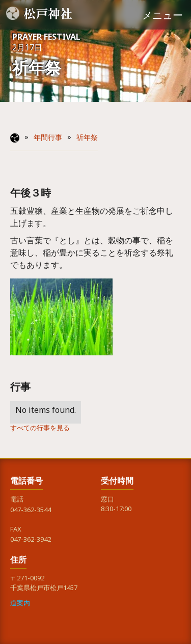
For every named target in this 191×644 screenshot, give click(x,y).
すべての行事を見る (40, 429)
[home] (41, 13)
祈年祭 (87, 140)
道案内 (20, 605)
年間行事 (48, 140)
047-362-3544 (31, 511)
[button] (162, 15)
